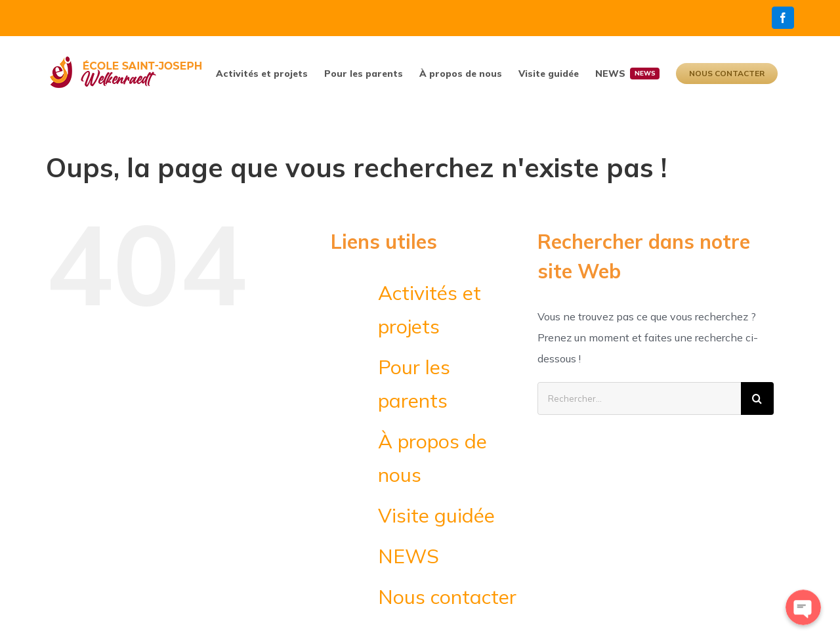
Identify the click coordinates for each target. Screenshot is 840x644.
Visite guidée (436, 515)
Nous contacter (447, 597)
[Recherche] (757, 398)
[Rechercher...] (639, 398)
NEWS (409, 556)
